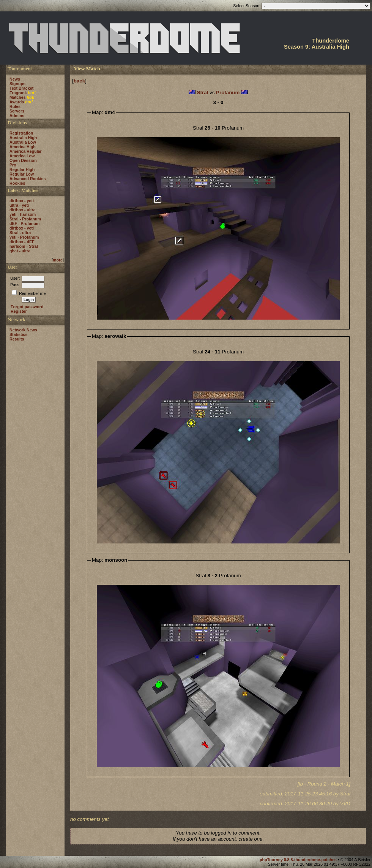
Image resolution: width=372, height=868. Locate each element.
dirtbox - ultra (23, 210)
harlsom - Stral (24, 246)
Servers (17, 111)
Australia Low (23, 142)
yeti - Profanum (24, 237)
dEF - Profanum (24, 223)
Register (19, 311)
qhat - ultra (20, 251)
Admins (17, 116)
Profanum (228, 93)
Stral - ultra (20, 233)
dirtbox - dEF (22, 242)
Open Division (23, 160)
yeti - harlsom (23, 214)
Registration (21, 133)
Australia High (23, 138)
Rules (15, 106)
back (79, 81)
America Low (22, 156)
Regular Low (22, 174)
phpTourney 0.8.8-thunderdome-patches (299, 860)
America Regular (26, 151)
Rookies (17, 183)
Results (17, 339)
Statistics (18, 334)
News (15, 79)
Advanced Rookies (28, 179)
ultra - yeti (19, 205)
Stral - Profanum (25, 219)
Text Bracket (21, 88)
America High (23, 147)
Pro (13, 165)
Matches (18, 97)
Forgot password (27, 307)
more (58, 260)
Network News (23, 330)
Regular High (22, 169)
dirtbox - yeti (22, 201)
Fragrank (18, 93)
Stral (203, 93)
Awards (17, 102)
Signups (17, 84)
